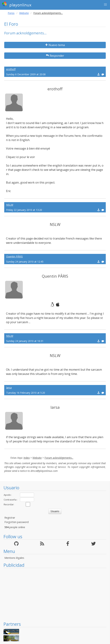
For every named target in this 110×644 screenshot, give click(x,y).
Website (24, 13)
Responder (55, 56)
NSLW (10, 205)
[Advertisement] (55, 595)
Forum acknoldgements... (59, 458)
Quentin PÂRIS (14, 256)
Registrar (10, 518)
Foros (11, 13)
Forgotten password (17, 522)
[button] (105, 5)
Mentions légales (14, 558)
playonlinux (17, 4)
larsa (9, 388)
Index (27, 458)
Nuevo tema (55, 45)
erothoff (11, 69)
